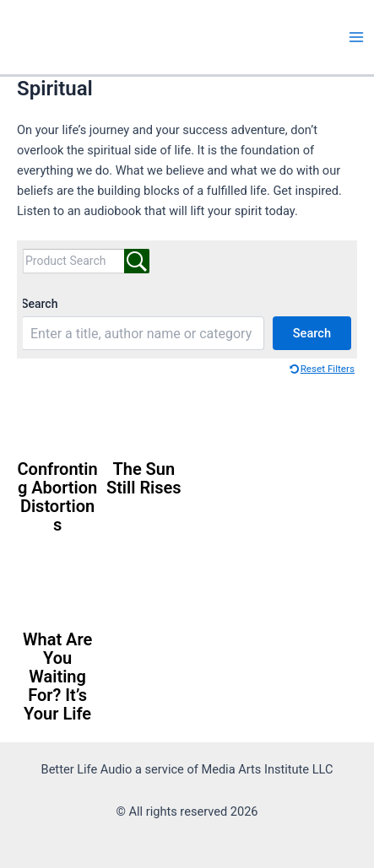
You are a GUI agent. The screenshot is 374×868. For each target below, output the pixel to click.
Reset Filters (328, 369)
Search (39, 304)
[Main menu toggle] (356, 37)
